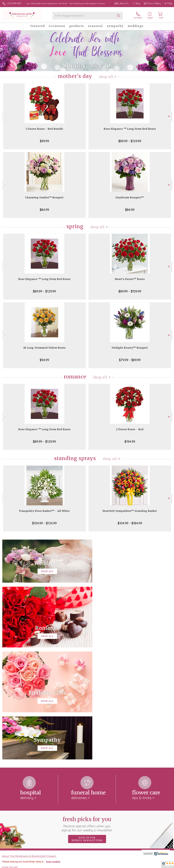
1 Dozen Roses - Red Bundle (44, 129)
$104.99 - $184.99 (130, 523)
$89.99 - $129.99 (130, 141)
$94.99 (44, 360)
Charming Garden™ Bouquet (44, 197)
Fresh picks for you (87, 712)
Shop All (106, 77)
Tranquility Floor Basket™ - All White (44, 511)
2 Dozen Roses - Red (130, 429)
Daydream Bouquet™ (130, 197)
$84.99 (44, 210)
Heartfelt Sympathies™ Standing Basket (130, 511)
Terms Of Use (107, 865)
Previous (5, 116)
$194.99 (130, 441)
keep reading (53, 750)
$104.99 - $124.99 (44, 523)
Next (169, 116)
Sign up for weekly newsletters (87, 727)
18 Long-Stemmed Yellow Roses (44, 348)
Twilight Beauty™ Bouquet (130, 348)
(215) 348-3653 (14, 3)
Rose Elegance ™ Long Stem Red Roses (130, 129)
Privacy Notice (124, 865)
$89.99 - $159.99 (130, 291)
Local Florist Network (145, 865)
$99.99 (44, 141)
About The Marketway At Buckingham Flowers (29, 744)
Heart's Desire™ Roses (130, 279)
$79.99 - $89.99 (130, 360)
